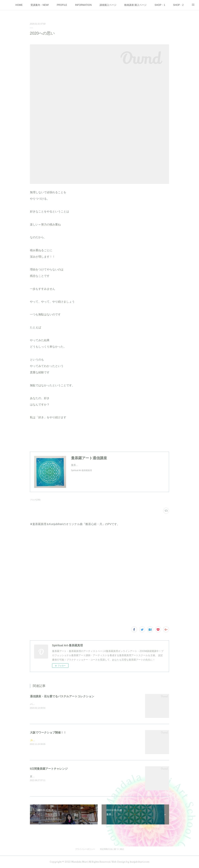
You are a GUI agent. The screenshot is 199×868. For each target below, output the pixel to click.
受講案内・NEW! (40, 5)
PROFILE (62, 5)
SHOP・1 (160, 5)
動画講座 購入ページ (135, 5)
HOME (19, 5)
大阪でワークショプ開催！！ (48, 732)
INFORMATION (83, 5)
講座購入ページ (108, 5)
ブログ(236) (35, 500)
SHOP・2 (178, 5)
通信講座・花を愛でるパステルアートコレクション (62, 696)
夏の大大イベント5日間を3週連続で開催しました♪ (57, 776)
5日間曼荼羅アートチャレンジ (49, 769)
